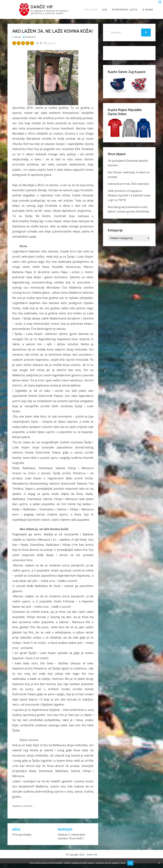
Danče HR (44, 9)
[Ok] (159, 863)
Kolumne (91, 12)
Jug (105, 12)
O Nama (148, 12)
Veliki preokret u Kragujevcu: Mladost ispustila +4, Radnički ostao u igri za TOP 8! (129, 200)
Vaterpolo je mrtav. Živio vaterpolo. (129, 188)
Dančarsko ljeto (125, 12)
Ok (130, 863)
